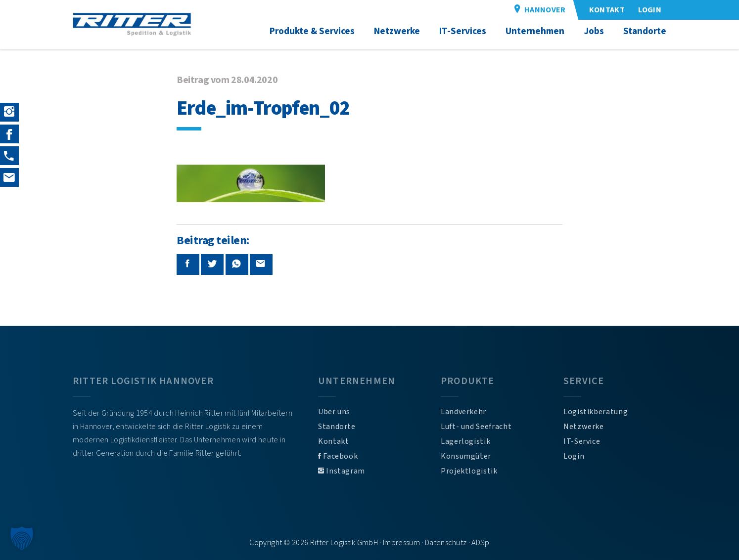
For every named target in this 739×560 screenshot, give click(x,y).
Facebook (338, 456)
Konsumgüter (466, 456)
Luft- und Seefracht (476, 427)
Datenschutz (446, 543)
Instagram (342, 471)
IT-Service (582, 441)
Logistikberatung (596, 412)
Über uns (334, 412)
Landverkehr (463, 412)
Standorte (337, 427)
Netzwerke (584, 427)
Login (574, 456)
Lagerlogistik (465, 441)
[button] (22, 538)
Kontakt (333, 441)
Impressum (401, 543)
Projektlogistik (469, 471)
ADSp (480, 543)
